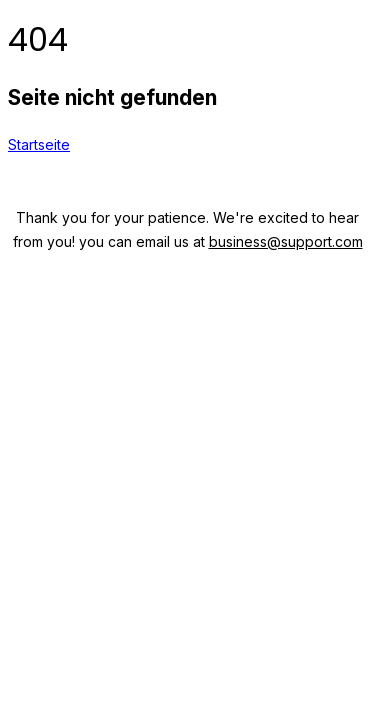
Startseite (39, 144)
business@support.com (286, 241)
